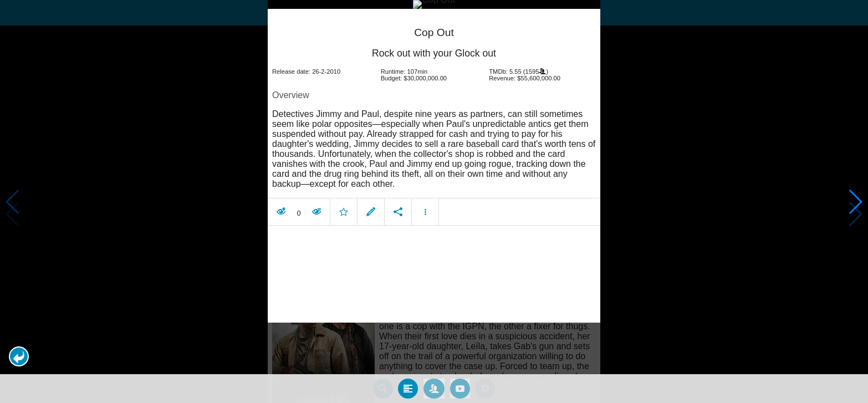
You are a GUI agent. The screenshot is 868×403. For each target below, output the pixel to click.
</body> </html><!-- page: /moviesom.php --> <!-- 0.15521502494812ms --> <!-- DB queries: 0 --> (434, 201)
